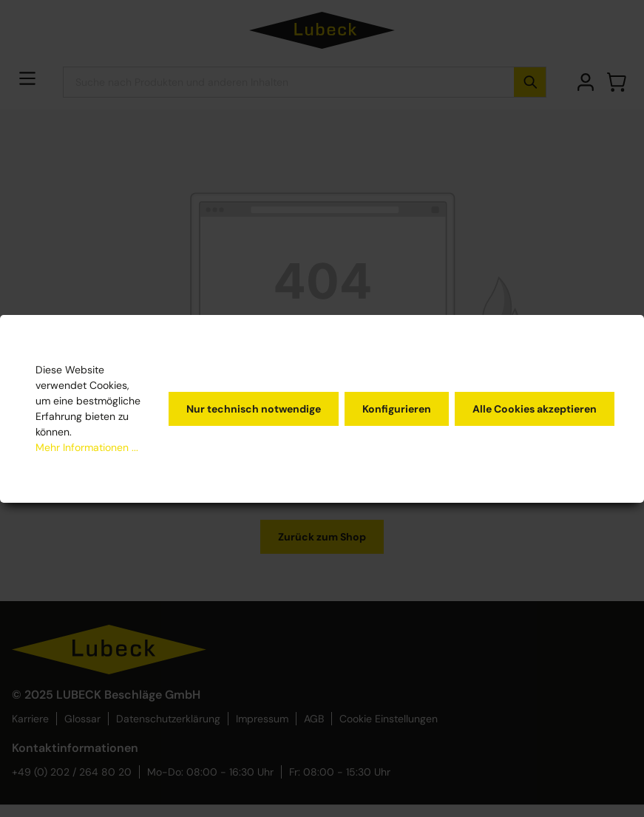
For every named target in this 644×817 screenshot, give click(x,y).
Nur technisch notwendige (254, 409)
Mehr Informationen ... (87, 447)
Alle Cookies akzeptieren (535, 409)
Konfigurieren (397, 409)
